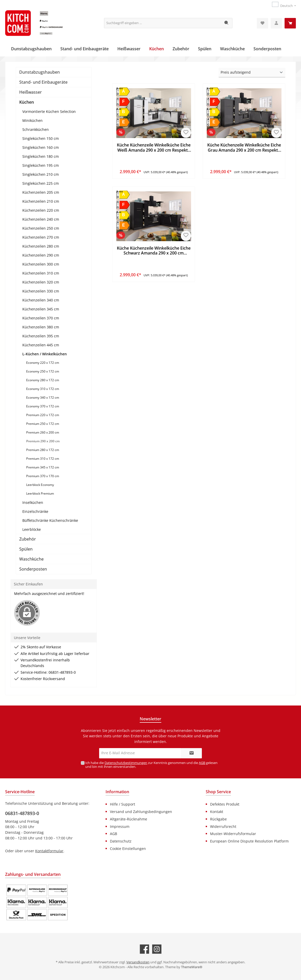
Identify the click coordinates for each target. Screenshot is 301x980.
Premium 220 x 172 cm (43, 415)
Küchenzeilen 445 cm (41, 345)
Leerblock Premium (40, 493)
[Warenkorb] (290, 23)
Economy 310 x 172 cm (43, 389)
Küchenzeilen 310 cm (41, 273)
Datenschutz (121, 841)
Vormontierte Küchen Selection (49, 111)
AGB (202, 763)
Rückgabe (218, 819)
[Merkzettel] (262, 23)
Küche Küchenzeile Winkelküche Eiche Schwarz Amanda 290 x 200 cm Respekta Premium (154, 251)
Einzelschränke (35, 511)
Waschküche (31, 559)
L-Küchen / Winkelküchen (45, 354)
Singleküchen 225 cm (41, 183)
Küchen (27, 102)
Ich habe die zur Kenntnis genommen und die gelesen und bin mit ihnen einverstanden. (151, 765)
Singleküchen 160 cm (41, 147)
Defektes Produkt (225, 804)
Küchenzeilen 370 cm (41, 318)
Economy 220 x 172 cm (43, 363)
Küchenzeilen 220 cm (41, 210)
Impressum (120, 826)
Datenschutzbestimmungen (126, 763)
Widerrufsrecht (223, 826)
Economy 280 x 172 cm (43, 380)
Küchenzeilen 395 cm (41, 336)
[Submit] (192, 753)
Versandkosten (138, 962)
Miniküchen (32, 120)
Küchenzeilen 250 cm (41, 228)
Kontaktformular (49, 851)
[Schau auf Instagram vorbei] (157, 949)
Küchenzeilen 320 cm (41, 282)
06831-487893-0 (22, 813)
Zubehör (28, 539)
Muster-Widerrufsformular (233, 834)
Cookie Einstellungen (128, 849)
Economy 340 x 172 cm (43, 398)
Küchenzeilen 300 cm (41, 264)
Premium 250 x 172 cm (43, 424)
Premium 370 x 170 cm (43, 476)
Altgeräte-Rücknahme (129, 819)
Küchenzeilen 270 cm (41, 237)
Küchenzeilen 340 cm (41, 300)
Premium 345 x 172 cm (43, 467)
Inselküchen (33, 502)
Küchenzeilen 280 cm (41, 246)
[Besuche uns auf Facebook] (144, 949)
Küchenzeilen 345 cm (41, 309)
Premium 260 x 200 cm (43, 432)
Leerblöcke (32, 529)
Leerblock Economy (40, 485)
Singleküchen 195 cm (41, 165)
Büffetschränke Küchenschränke (50, 520)
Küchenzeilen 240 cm (41, 219)
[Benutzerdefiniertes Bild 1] (37, 903)
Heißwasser (31, 92)
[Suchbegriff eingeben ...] (163, 23)
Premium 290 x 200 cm (43, 441)
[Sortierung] (252, 73)
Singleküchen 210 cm (41, 174)
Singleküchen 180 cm (41, 156)
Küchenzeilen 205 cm (41, 192)
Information (117, 792)
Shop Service (218, 792)
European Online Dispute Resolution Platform (249, 841)
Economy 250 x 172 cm (43, 371)
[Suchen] (227, 23)
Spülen (26, 549)
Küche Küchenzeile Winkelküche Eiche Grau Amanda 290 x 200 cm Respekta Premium (244, 148)
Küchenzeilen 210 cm (41, 201)
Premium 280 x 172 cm (43, 450)
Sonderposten (33, 569)
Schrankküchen (36, 129)
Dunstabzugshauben (40, 72)
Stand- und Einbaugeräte (43, 82)
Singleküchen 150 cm (41, 138)
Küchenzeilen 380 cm (41, 327)
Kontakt (217, 812)
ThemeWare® (192, 967)
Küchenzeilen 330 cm (41, 291)
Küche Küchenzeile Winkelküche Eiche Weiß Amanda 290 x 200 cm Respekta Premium (154, 148)
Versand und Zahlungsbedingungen (141, 812)
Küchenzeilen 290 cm (41, 255)
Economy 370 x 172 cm (43, 406)
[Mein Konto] (276, 23)
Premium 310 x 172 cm (43, 459)
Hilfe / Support (123, 804)
